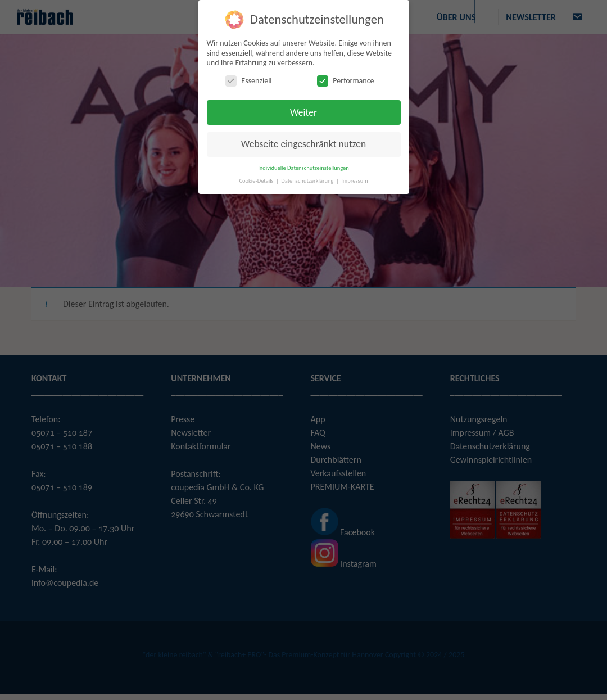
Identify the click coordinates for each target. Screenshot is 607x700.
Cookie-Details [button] (257, 181)
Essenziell (248, 81)
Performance (345, 81)
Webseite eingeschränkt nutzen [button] (303, 144)
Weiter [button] (303, 112)
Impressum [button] (354, 181)
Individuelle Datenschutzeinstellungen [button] (303, 168)
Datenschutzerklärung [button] (308, 181)
